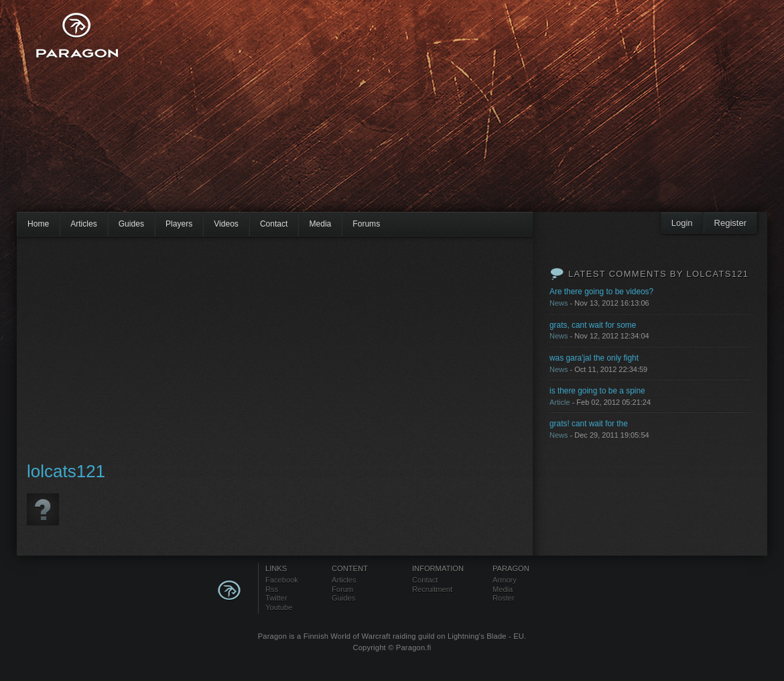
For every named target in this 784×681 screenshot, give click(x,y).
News (559, 303)
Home (38, 224)
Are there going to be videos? (601, 292)
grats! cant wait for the (589, 424)
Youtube (279, 607)
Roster (504, 598)
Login (682, 223)
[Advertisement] (328, 114)
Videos (226, 224)
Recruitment (432, 589)
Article (560, 402)
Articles (84, 224)
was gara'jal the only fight (594, 358)
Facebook (282, 580)
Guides (131, 224)
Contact (274, 224)
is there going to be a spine (597, 391)
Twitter (276, 598)
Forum (342, 589)
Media (320, 224)
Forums (366, 224)
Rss (272, 589)
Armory (505, 580)
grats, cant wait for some (593, 325)
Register (730, 223)
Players (179, 224)
